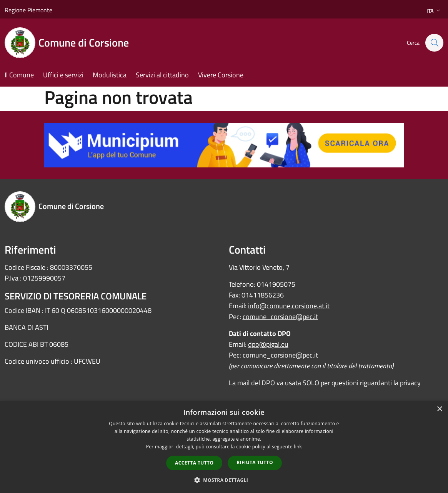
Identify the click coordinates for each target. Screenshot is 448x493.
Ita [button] (434, 11)
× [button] (439, 409)
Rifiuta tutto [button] (255, 462)
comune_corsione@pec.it (280, 317)
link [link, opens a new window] (298, 447)
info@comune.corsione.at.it (289, 306)
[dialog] (224, 447)
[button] (224, 480)
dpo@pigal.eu (268, 344)
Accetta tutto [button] (194, 463)
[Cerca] (434, 43)
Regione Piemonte (28, 10)
